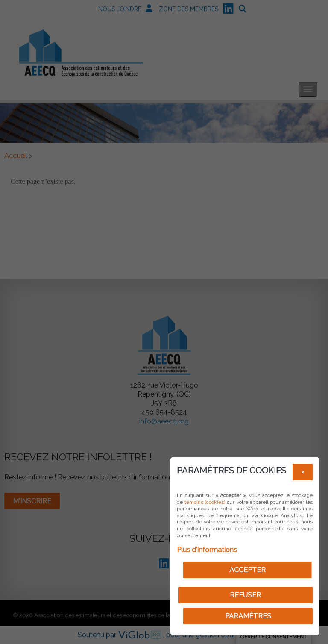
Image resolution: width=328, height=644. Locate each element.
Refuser (245, 595)
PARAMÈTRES (248, 616)
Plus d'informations (207, 550)
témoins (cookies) (205, 502)
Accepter (247, 570)
